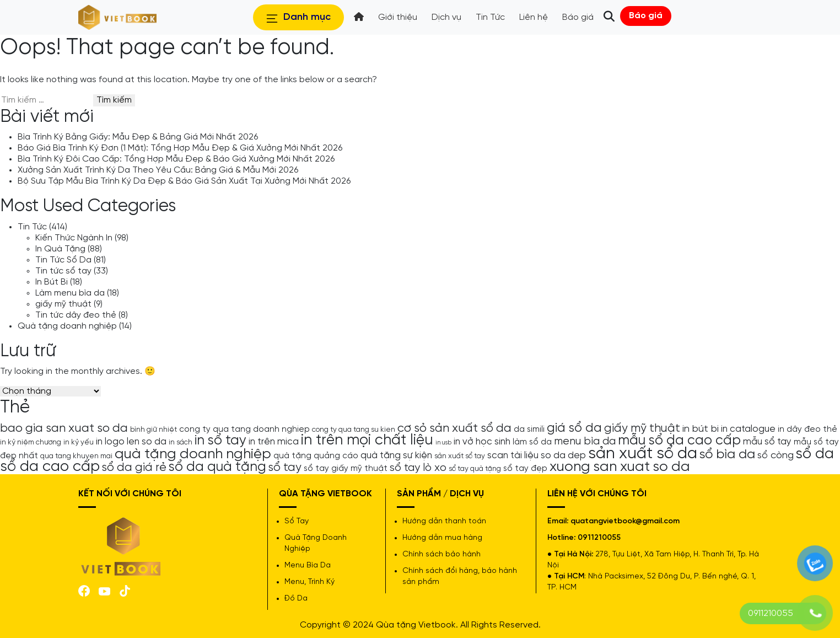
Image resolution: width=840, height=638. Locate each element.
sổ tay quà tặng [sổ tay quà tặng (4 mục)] (475, 469)
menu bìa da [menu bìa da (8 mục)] (585, 441)
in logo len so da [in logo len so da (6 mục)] (131, 442)
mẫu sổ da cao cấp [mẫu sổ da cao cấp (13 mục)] (679, 441)
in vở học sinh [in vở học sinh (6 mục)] (482, 442)
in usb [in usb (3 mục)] (443, 443)
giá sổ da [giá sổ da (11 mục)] (574, 428)
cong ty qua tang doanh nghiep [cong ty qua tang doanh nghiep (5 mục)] (244, 430)
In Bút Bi (52, 282)
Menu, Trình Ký (309, 582)
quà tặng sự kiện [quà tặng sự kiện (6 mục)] (396, 455)
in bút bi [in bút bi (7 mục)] (701, 429)
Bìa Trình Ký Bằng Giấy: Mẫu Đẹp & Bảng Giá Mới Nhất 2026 (138, 137)
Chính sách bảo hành (441, 554)
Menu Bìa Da (308, 565)
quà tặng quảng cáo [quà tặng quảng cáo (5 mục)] (316, 456)
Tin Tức (32, 227)
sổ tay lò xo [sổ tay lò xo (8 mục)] (418, 468)
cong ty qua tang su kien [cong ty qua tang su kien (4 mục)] (354, 430)
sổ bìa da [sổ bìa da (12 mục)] (727, 455)
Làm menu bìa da (70, 293)
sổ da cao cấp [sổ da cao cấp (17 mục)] (50, 467)
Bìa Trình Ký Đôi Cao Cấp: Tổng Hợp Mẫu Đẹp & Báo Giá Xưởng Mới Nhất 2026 (176, 159)
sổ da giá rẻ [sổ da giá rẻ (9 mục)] (134, 468)
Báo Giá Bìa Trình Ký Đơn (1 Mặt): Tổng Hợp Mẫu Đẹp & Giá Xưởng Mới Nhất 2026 (180, 148)
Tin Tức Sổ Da (63, 260)
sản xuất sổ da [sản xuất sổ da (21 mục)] (643, 454)
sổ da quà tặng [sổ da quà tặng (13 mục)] (217, 467)
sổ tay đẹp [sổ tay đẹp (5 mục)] (525, 469)
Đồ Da (296, 599)
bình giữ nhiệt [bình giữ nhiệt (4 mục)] (154, 430)
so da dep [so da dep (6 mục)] (563, 455)
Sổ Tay (297, 521)
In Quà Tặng (60, 249)
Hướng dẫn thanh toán (444, 521)
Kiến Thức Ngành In (74, 238)
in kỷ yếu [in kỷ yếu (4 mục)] (79, 442)
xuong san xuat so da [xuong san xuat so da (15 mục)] (620, 467)
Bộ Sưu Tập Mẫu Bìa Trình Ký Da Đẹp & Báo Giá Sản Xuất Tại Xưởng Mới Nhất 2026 (184, 181)
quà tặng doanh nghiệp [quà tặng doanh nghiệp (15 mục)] (193, 454)
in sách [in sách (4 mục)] (181, 442)
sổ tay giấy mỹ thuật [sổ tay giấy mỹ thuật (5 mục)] (346, 469)
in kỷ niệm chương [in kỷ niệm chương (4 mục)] (31, 442)
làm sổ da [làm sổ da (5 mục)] (532, 442)
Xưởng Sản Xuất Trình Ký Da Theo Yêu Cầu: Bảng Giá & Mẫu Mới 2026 (158, 170)
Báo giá (646, 16)
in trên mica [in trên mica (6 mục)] (274, 442)
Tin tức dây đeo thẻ (76, 315)
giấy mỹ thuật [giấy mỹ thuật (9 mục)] (642, 428)
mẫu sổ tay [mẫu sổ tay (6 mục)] (767, 442)
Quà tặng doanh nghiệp (67, 326)
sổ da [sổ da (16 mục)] (815, 454)
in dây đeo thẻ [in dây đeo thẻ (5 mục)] (807, 430)
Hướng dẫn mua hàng (442, 538)
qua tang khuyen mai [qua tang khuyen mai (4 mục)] (76, 456)
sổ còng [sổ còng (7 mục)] (776, 455)
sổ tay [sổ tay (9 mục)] (285, 468)
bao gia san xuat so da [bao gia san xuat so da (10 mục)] (64, 428)
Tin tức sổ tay (63, 271)
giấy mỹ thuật (63, 304)
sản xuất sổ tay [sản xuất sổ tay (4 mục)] (460, 456)
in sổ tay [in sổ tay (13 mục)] (220, 441)
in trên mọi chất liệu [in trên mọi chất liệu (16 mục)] (367, 441)
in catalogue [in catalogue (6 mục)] (748, 429)
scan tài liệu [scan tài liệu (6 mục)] (513, 455)
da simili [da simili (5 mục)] (529, 430)
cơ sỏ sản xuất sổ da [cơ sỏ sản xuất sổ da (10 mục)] (454, 428)
